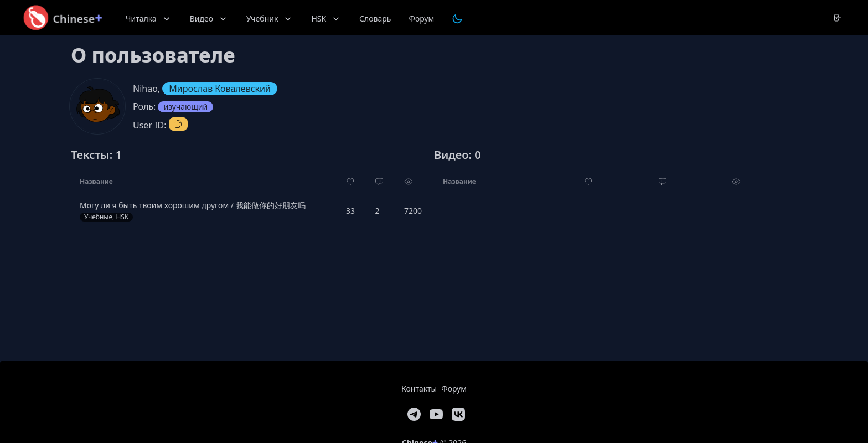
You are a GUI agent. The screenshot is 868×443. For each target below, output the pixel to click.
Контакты (419, 388)
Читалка (149, 19)
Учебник (270, 19)
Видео (209, 19)
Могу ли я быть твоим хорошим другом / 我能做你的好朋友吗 (193, 205)
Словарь (375, 19)
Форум (421, 19)
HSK (326, 19)
